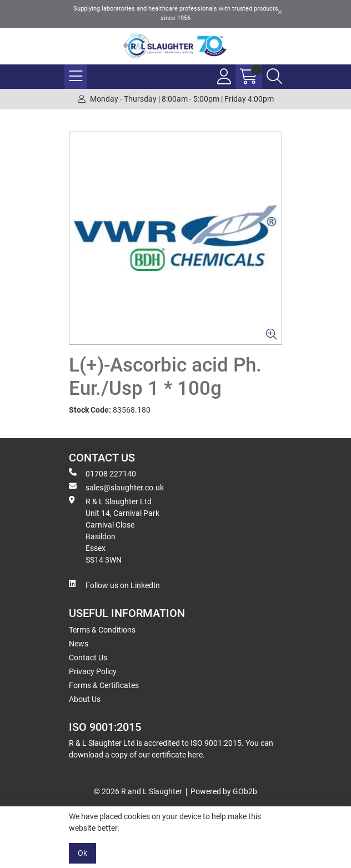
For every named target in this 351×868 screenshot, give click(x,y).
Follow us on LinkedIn (114, 585)
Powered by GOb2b (224, 791)
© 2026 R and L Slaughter (138, 791)
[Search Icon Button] (274, 77)
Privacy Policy (93, 671)
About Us (85, 699)
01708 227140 (102, 473)
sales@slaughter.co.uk (116, 487)
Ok (82, 853)
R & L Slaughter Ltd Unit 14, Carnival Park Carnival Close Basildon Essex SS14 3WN (114, 530)
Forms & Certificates (104, 685)
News (79, 644)
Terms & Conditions (102, 630)
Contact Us (88, 658)
